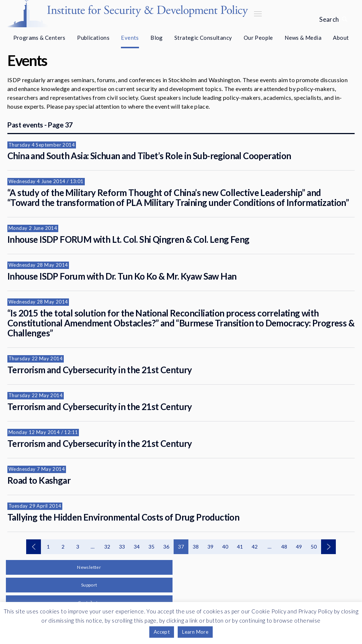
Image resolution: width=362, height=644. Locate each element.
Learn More (195, 632)
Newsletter (89, 567)
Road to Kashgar (39, 480)
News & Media (303, 38)
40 (225, 547)
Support (89, 585)
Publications (93, 38)
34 (137, 547)
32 (107, 547)
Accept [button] (162, 632)
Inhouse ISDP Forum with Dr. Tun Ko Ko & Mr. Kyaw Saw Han (122, 276)
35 (152, 547)
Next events (328, 547)
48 (284, 547)
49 (299, 547)
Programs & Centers (39, 38)
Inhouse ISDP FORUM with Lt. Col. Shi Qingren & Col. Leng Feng (128, 239)
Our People (258, 38)
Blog (157, 38)
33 (122, 547)
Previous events (34, 547)
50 (314, 547)
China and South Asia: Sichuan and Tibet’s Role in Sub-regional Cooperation (149, 156)
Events (130, 38)
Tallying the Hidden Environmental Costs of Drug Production (123, 517)
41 (240, 547)
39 (211, 547)
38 (196, 547)
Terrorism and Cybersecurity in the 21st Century (100, 370)
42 (255, 547)
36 (166, 547)
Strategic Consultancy (203, 38)
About (341, 38)
